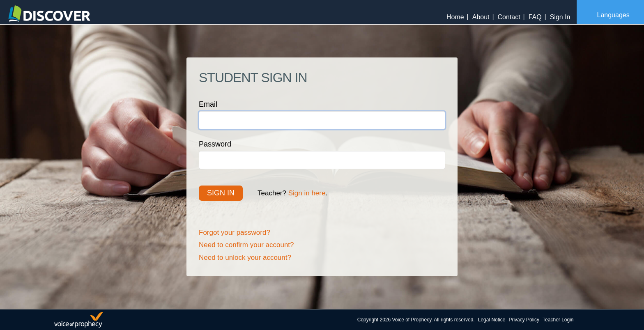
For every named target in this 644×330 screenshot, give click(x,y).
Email (208, 104)
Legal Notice (492, 320)
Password (215, 144)
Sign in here (307, 193)
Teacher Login (558, 320)
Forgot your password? (235, 233)
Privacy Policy (524, 320)
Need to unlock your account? (245, 258)
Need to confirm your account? (246, 245)
